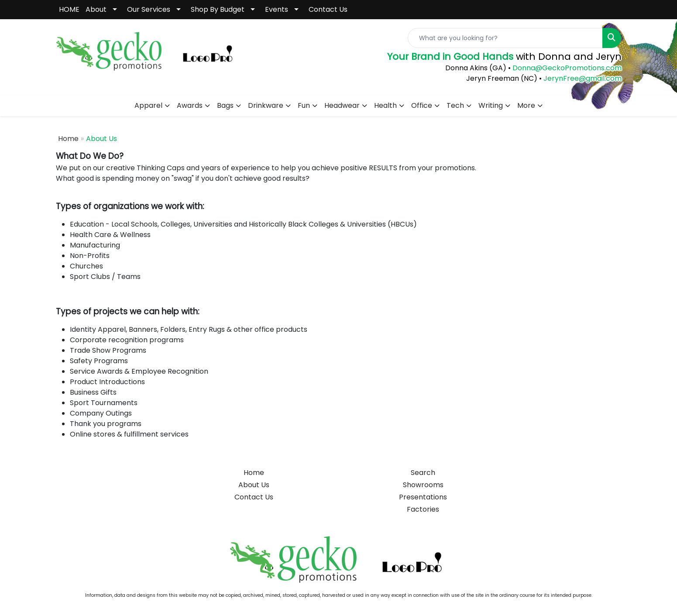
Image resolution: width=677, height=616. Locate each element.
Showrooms (423, 485)
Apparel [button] (148, 105)
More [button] (526, 105)
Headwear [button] (342, 105)
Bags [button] (225, 105)
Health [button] (385, 105)
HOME (69, 9)
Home (68, 139)
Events (277, 9)
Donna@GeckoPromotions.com (566, 68)
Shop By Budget (218, 9)
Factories (423, 509)
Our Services (149, 9)
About (96, 9)
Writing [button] (491, 105)
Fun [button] (304, 105)
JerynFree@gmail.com (582, 78)
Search (423, 473)
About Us (254, 485)
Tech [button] (455, 105)
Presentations (423, 497)
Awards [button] (190, 105)
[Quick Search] (505, 38)
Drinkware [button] (266, 105)
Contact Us (328, 9)
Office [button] (422, 105)
